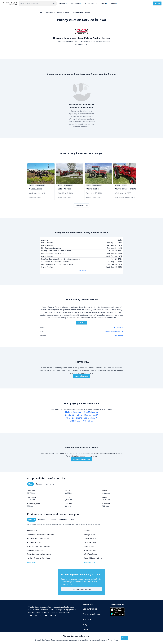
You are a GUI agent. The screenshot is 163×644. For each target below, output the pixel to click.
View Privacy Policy (111, 640)
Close (124, 638)
